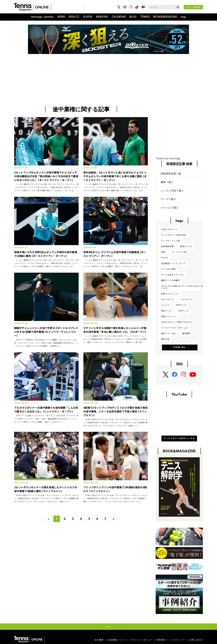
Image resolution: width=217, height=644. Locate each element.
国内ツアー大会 (168, 333)
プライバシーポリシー (141, 640)
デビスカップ (167, 299)
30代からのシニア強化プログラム (177, 322)
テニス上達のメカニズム (173, 275)
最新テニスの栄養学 (170, 280)
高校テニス (166, 311)
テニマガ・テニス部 (170, 241)
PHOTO (165, 258)
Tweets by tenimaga (168, 158)
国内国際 (186, 333)
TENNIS (145, 17)
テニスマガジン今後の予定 (174, 235)
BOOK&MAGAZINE (165, 17)
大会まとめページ (169, 229)
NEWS (61, 17)
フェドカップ (186, 299)
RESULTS (74, 17)
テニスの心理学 (168, 269)
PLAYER (88, 17)
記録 (163, 252)
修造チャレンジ (168, 316)
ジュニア (165, 305)
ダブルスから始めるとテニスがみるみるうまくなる (182, 287)
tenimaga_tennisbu (42, 17)
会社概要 (99, 640)
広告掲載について (117, 640)
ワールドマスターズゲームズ (175, 328)
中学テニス (181, 305)
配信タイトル (186, 246)
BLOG (133, 17)
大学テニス (183, 311)
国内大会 (165, 339)
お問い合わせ (196, 640)
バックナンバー (177, 640)
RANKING (102, 17)
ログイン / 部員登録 (193, 7)
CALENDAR (119, 17)
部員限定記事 (167, 246)
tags (183, 17)
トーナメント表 (179, 252)
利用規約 (161, 640)
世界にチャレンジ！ (170, 294)
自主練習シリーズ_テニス (173, 263)
